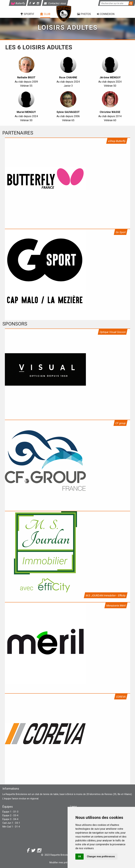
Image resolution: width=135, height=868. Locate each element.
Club (45, 14)
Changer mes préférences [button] (101, 856)
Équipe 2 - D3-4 (10, 816)
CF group (120, 423)
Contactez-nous (55, 3)
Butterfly (18, 3)
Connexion (106, 14)
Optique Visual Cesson (113, 332)
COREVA (121, 697)
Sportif (27, 14)
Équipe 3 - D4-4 (10, 819)
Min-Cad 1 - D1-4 (11, 827)
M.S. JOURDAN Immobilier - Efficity (106, 596)
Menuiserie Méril (116, 606)
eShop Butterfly (117, 141)
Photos (84, 14)
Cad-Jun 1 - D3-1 (11, 823)
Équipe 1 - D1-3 (10, 812)
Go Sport (121, 232)
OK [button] (79, 856)
